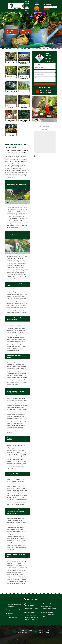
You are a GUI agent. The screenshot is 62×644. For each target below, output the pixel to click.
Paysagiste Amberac (30, 613)
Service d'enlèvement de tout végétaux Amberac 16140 (49, 614)
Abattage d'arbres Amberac (12, 614)
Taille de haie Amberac (31, 615)
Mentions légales (41, 640)
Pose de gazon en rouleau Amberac (32, 609)
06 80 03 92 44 (27, 9)
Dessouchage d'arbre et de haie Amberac (14, 605)
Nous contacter (26, 31)
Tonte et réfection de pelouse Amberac (30, 605)
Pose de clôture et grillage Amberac (14, 610)
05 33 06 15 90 (27, 3)
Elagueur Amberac (12, 618)
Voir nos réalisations (12, 31)
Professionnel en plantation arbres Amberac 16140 (50, 608)
